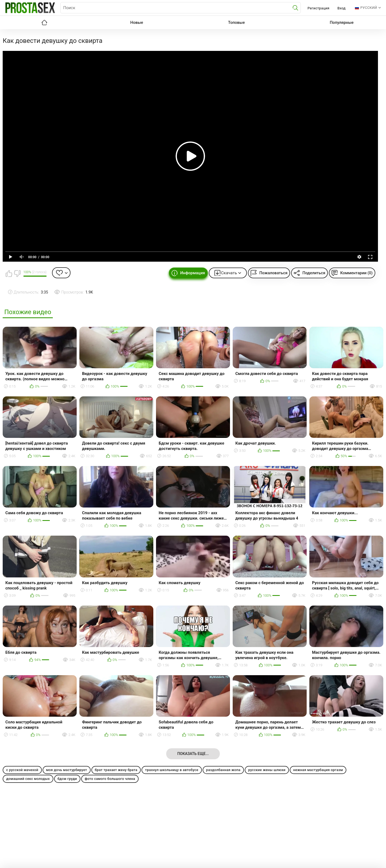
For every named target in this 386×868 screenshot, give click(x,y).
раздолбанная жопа (223, 770)
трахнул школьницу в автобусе (172, 770)
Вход (342, 8)
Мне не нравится (17, 273)
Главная (44, 22)
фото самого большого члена (110, 779)
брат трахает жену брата (116, 770)
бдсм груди (67, 779)
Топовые (236, 22)
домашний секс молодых (28, 779)
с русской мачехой (22, 770)
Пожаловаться (273, 273)
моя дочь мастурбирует (67, 770)
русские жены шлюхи (267, 770)
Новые (137, 22)
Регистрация (318, 8)
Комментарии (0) (356, 273)
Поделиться (314, 273)
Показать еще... (193, 754)
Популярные (342, 22)
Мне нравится (9, 273)
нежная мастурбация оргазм (318, 770)
